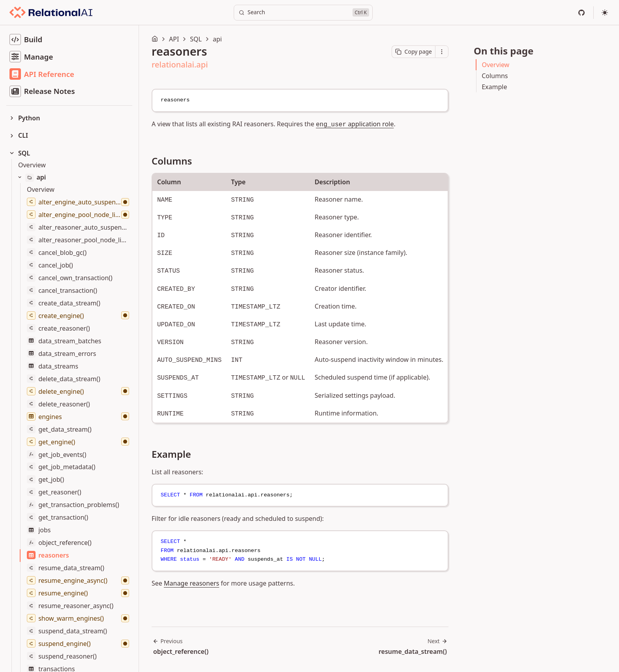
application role (355, 124)
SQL (196, 39)
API (174, 39)
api (217, 39)
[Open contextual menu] (442, 52)
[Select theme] (605, 13)
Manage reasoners (191, 583)
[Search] (303, 13)
